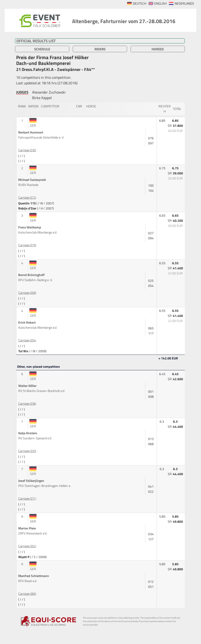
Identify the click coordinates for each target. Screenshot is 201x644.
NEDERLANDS (184, 3)
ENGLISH (160, 3)
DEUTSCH (140, 3)
